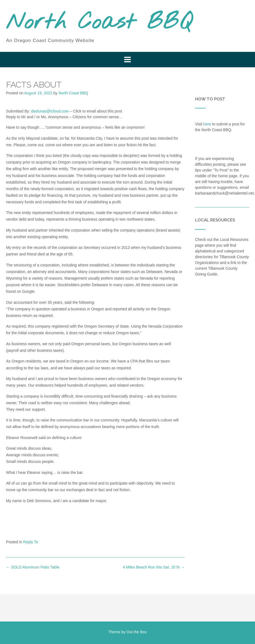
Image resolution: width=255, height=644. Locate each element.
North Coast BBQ (99, 23)
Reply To (31, 542)
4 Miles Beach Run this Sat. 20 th (154, 567)
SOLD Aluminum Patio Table (33, 567)
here (207, 124)
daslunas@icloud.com (50, 111)
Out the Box (137, 632)
